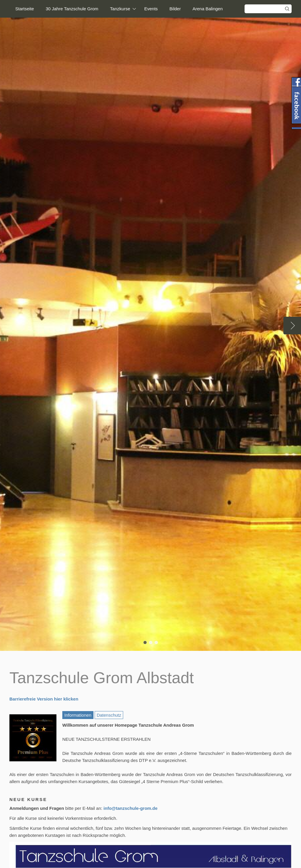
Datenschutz (109, 715)
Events (151, 9)
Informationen (78, 715)
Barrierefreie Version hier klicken (44, 699)
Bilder (175, 9)
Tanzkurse (120, 9)
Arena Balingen (208, 9)
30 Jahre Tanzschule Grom (72, 9)
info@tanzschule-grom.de (131, 808)
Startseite (25, 9)
